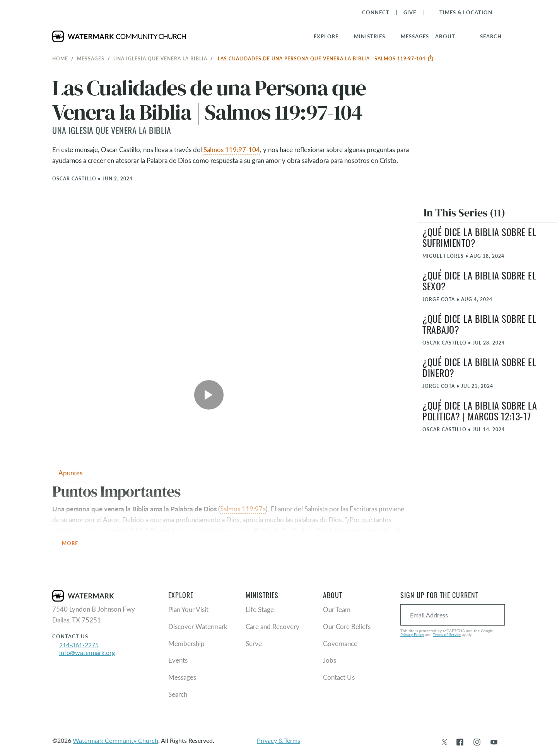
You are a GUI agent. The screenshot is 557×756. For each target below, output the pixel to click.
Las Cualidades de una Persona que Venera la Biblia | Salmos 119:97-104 (326, 58)
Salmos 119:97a (243, 509)
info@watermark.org (87, 652)
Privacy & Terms (278, 740)
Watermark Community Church (115, 740)
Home (60, 58)
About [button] (445, 36)
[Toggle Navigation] (462, 12)
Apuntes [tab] (70, 473)
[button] (374, 36)
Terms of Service (447, 634)
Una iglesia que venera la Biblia (160, 58)
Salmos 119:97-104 (232, 150)
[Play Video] (209, 395)
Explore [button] (326, 36)
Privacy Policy (412, 634)
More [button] (75, 543)
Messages (91, 58)
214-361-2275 (79, 645)
